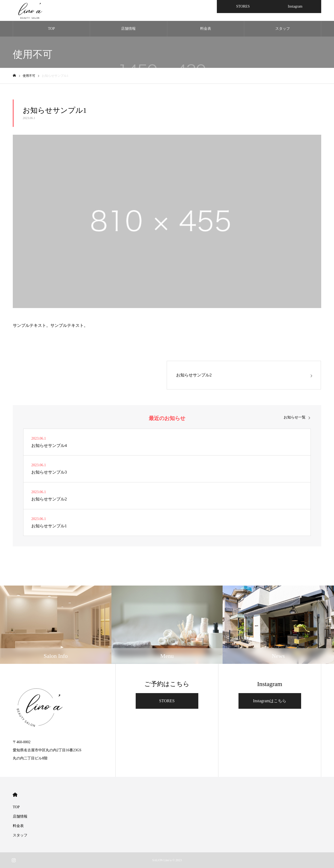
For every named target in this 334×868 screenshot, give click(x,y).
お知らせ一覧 (295, 417)
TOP (51, 29)
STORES (167, 701)
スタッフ (283, 29)
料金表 (206, 29)
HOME (15, 795)
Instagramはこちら (270, 701)
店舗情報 (128, 29)
